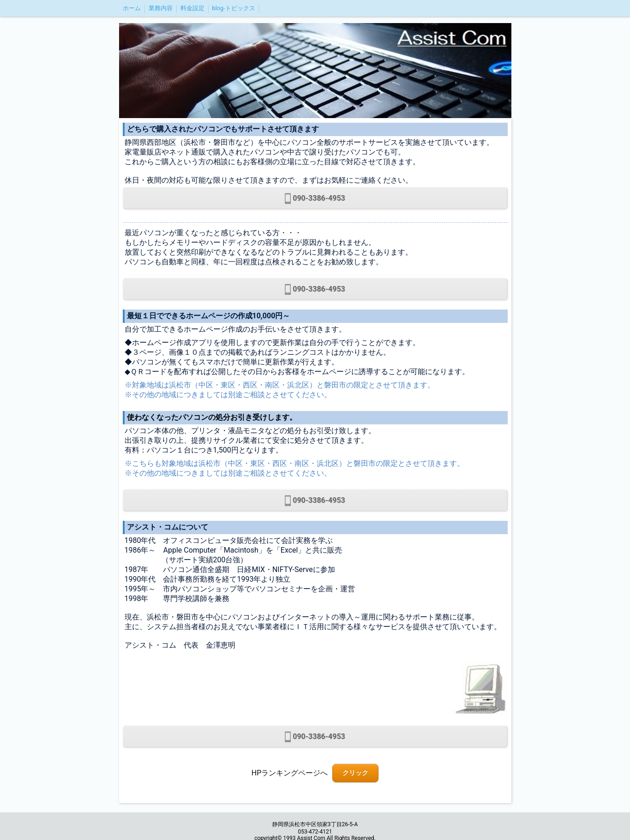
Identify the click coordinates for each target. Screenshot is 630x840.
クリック (355, 773)
